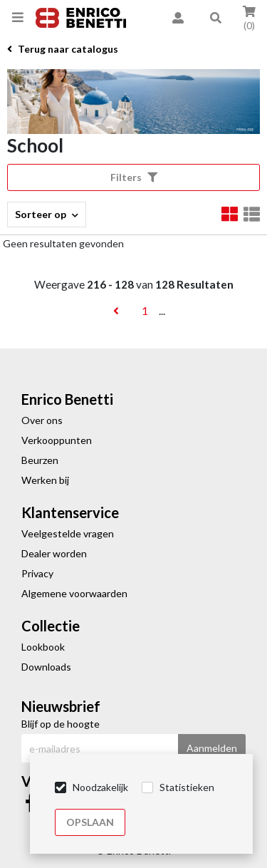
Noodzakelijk (100, 787)
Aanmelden (212, 748)
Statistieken (187, 787)
